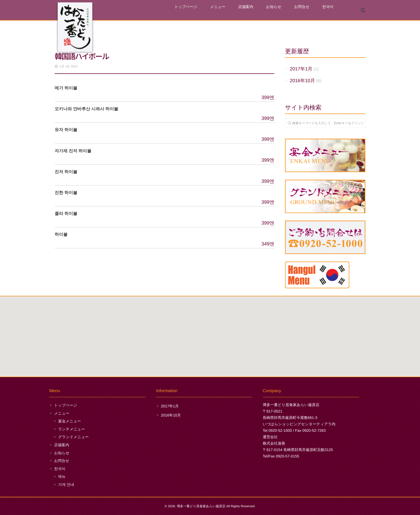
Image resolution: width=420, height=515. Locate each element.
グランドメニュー (73, 437)
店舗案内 (262, 11)
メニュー (239, 11)
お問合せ (309, 11)
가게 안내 (66, 484)
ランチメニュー (72, 429)
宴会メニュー (70, 421)
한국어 (330, 11)
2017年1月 (301, 69)
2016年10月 (302, 81)
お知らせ (286, 11)
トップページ (212, 11)
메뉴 (62, 476)
